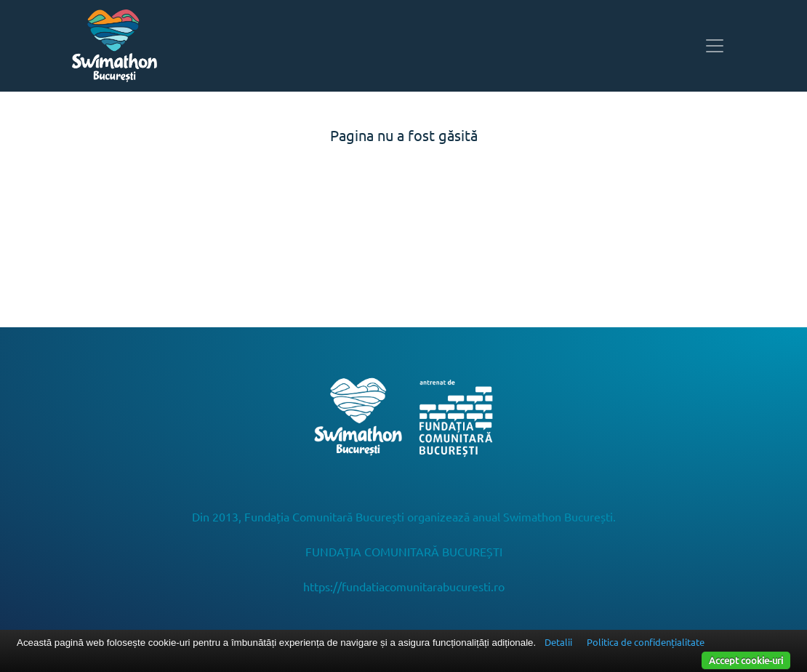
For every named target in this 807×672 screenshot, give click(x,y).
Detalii (558, 642)
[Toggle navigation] (715, 46)
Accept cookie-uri (746, 660)
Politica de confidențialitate (646, 642)
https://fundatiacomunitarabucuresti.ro (404, 586)
